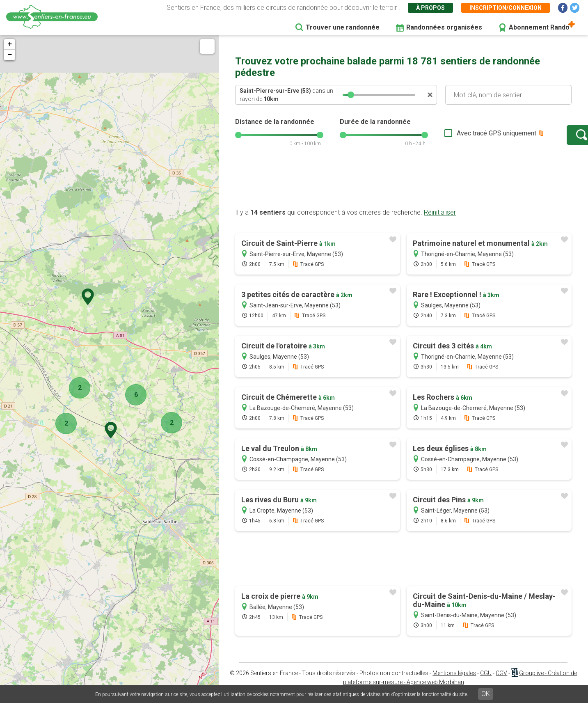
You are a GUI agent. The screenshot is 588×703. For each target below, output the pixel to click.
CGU (486, 681)
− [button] (10, 55)
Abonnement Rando (539, 27)
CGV (501, 681)
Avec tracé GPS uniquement (471, 137)
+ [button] (10, 44)
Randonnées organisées (444, 27)
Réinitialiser (440, 221)
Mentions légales (454, 681)
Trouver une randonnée (343, 27)
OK (486, 694)
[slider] (351, 95)
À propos (430, 8)
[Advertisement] (403, 190)
